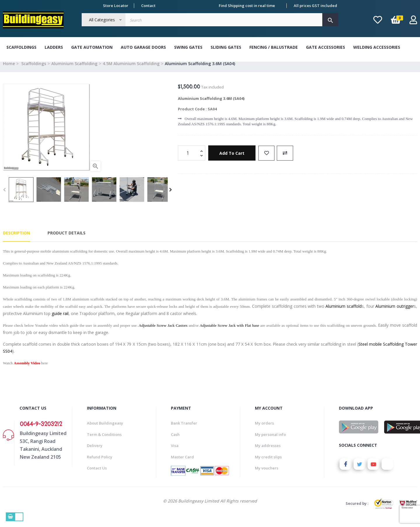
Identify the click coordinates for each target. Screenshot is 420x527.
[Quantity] (188, 160)
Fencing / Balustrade (274, 47)
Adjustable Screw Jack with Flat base (229, 332)
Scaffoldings (21, 47)
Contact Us (97, 474)
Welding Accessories (377, 47)
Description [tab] (16, 240)
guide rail (60, 320)
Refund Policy (100, 463)
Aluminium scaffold (344, 313)
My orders (264, 429)
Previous (4, 196)
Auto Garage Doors (143, 47)
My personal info (270, 441)
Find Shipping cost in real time (247, 6)
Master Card (182, 463)
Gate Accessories (325, 47)
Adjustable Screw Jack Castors (163, 332)
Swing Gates (188, 47)
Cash (175, 441)
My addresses (268, 452)
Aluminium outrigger (395, 313)
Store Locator (116, 6)
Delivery (95, 452)
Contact (148, 6)
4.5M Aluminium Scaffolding (131, 70)
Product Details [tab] (66, 240)
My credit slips (268, 463)
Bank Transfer (184, 429)
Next (171, 196)
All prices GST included (315, 6)
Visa (175, 452)
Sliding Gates (226, 47)
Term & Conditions (104, 441)
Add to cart (233, 160)
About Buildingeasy (105, 429)
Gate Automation (92, 47)
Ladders (54, 47)
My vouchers (267, 474)
